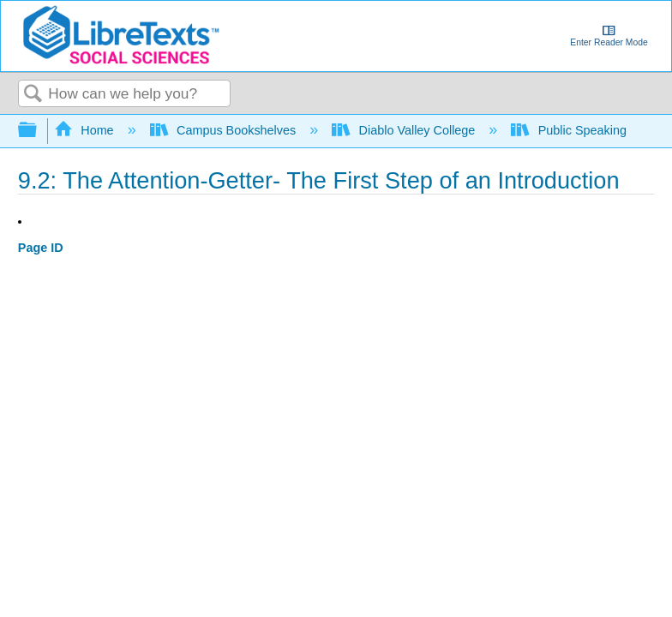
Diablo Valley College (405, 130)
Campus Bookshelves (225, 130)
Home (86, 130)
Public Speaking (570, 130)
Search (33, 95)
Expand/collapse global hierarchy (39, 131)
